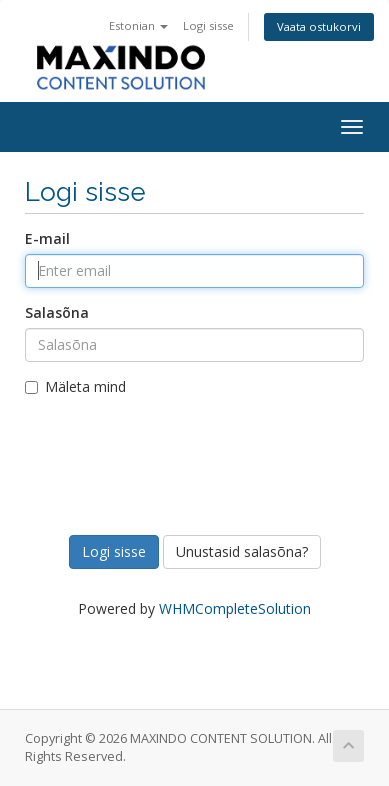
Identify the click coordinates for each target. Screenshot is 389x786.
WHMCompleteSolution (235, 608)
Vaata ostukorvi (319, 26)
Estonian (138, 25)
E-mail (47, 238)
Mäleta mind (75, 386)
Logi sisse (208, 25)
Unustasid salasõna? (242, 551)
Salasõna (57, 312)
